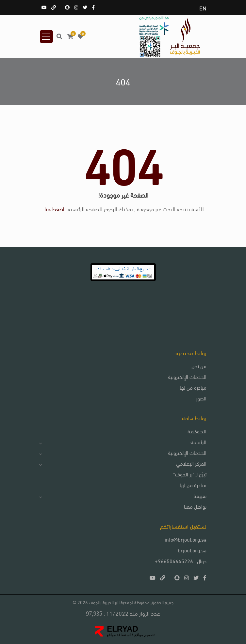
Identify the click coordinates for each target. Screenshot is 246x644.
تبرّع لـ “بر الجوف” (190, 474)
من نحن (199, 366)
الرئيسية (198, 442)
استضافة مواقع (119, 635)
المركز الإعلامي (191, 463)
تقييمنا (200, 495)
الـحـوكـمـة (197, 431)
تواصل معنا (195, 506)
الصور (201, 398)
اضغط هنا (54, 209)
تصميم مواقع (144, 635)
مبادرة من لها (193, 387)
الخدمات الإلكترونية (187, 376)
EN (203, 8)
